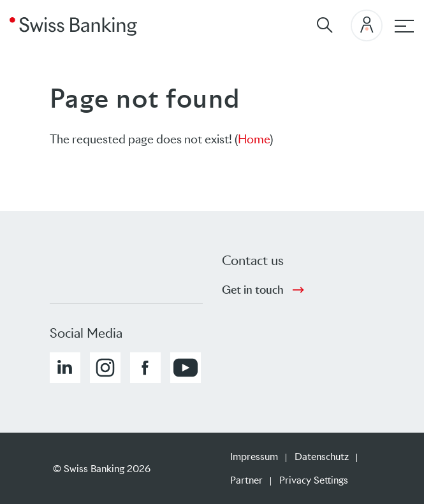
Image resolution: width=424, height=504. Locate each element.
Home (254, 139)
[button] (65, 368)
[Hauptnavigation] (404, 26)
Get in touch (253, 290)
